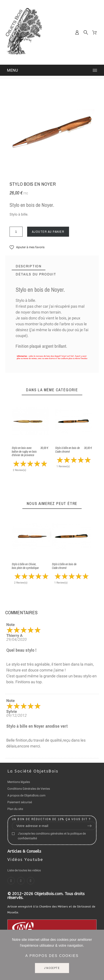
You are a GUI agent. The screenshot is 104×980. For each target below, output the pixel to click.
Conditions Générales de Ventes (29, 789)
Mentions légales (19, 782)
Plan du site (15, 809)
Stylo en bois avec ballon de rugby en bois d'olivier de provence (24, 451)
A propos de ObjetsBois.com (26, 795)
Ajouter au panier (48, 232)
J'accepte (52, 968)
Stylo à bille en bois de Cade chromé (67, 450)
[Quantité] (16, 232)
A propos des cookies (52, 956)
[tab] (29, 266)
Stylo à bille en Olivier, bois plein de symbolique (25, 566)
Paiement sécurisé (20, 802)
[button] (27, 247)
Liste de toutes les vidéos (24, 870)
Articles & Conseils (24, 851)
